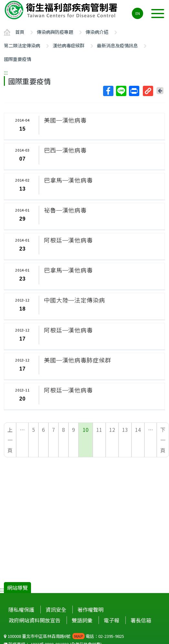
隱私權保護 (21, 609)
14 (138, 430)
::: (6, 72)
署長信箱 (141, 620)
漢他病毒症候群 (69, 45)
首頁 (20, 32)
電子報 (111, 620)
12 (112, 430)
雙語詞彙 (82, 620)
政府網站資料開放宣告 (35, 620)
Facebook (108, 91)
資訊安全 (56, 609)
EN (138, 13)
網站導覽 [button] (17, 588)
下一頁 (163, 440)
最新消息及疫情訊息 (117, 45)
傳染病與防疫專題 (55, 32)
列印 (134, 91)
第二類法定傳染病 (22, 45)
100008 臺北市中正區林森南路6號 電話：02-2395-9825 (64, 636)
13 (125, 430)
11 (99, 430)
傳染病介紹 (97, 32)
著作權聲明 (90, 609)
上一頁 (10, 440)
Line (121, 91)
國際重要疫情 (17, 59)
